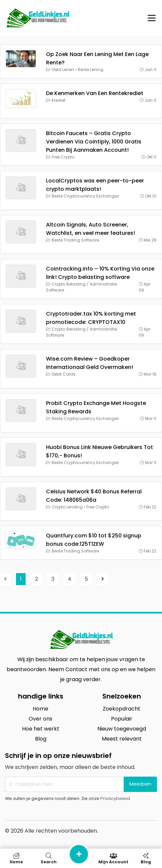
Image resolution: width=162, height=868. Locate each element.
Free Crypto (63, 157)
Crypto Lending (67, 507)
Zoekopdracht (121, 709)
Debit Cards (64, 374)
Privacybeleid (115, 798)
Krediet (58, 100)
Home (40, 709)
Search (48, 858)
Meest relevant (122, 739)
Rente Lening (90, 70)
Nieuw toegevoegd (122, 729)
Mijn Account (113, 858)
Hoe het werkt (41, 729)
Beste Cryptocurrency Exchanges (85, 196)
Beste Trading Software (75, 240)
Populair (122, 719)
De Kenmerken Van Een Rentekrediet (95, 93)
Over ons (40, 719)
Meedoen (140, 784)
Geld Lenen (63, 70)
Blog (41, 739)
